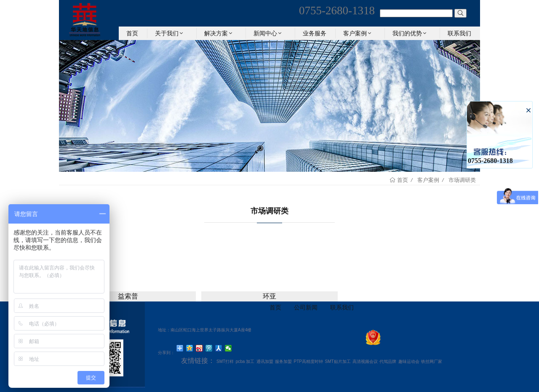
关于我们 (170, 33)
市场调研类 (462, 180)
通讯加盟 (265, 361)
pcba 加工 (245, 361)
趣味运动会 (409, 361)
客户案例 (358, 33)
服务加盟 (283, 361)
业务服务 (315, 33)
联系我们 (459, 33)
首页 (132, 33)
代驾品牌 (388, 361)
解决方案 (219, 33)
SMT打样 (225, 361)
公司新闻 (306, 307)
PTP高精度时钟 (308, 361)
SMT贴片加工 (338, 361)
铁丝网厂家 (432, 361)
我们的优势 (410, 33)
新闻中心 (268, 33)
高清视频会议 (365, 361)
